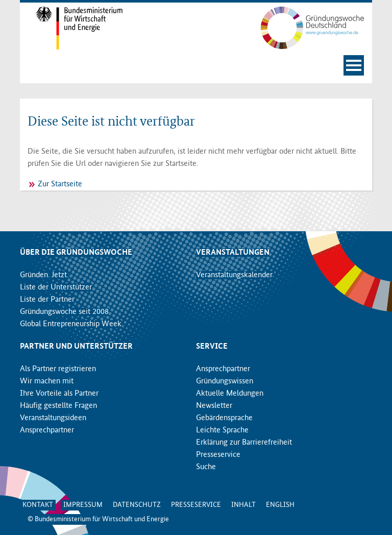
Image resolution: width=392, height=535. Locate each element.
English (280, 505)
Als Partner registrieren (58, 369)
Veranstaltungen (233, 253)
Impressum (83, 505)
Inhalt (243, 505)
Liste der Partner (47, 300)
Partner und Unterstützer (76, 347)
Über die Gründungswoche (76, 253)
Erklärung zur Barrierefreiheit (244, 443)
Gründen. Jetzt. (44, 275)
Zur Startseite (60, 184)
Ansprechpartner (47, 430)
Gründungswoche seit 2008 (64, 312)
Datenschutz (137, 505)
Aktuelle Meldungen (230, 394)
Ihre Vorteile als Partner (59, 394)
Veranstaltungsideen (53, 418)
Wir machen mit (47, 381)
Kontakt (38, 505)
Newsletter (214, 406)
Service (212, 347)
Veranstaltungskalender (234, 275)
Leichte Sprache (222, 430)
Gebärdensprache (224, 418)
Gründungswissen (225, 381)
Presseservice (218, 455)
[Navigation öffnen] (354, 65)
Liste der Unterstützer (56, 287)
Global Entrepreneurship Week (71, 324)
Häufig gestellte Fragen (58, 406)
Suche (206, 467)
